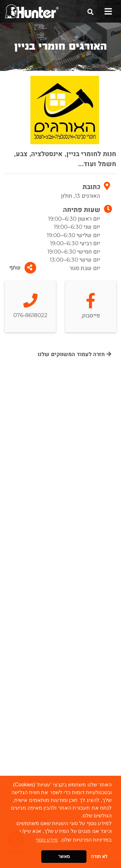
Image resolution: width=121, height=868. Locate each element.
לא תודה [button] (99, 856)
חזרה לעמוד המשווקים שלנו (75, 354)
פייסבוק (91, 307)
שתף (23, 268)
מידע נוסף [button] (47, 840)
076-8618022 (30, 306)
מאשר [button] (64, 856)
